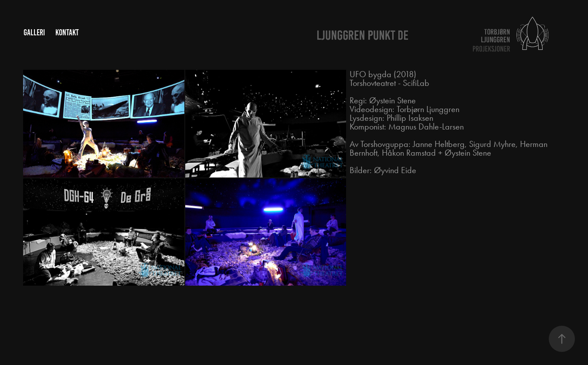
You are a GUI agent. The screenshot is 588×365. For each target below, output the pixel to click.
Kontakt (67, 32)
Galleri (34, 32)
